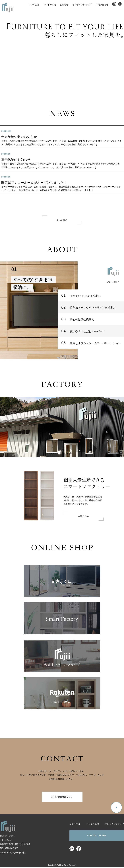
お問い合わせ (102, 5)
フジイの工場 (50, 5)
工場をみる (84, 517)
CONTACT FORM (97, 837)
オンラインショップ (82, 5)
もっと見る (62, 221)
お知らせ (64, 5)
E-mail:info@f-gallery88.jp (13, 853)
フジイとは (34, 5)
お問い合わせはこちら (62, 797)
